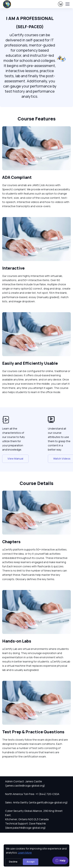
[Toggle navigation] (67, 4)
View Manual (15, 459)
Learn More (25, 853)
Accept (31, 862)
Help (60, 860)
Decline (13, 862)
